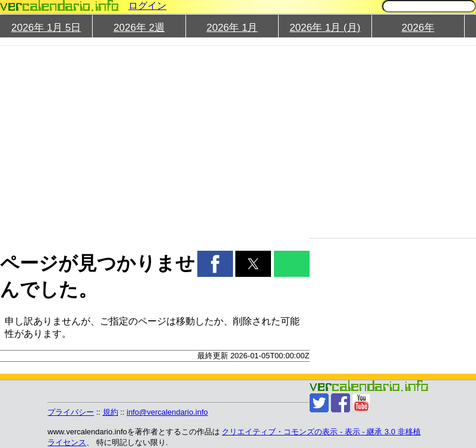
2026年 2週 (139, 28)
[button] (215, 264)
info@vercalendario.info (167, 412)
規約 (111, 412)
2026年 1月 (232, 28)
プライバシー (71, 412)
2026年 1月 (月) (325, 28)
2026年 (418, 28)
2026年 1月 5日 (46, 28)
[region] (148, 140)
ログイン (147, 6)
